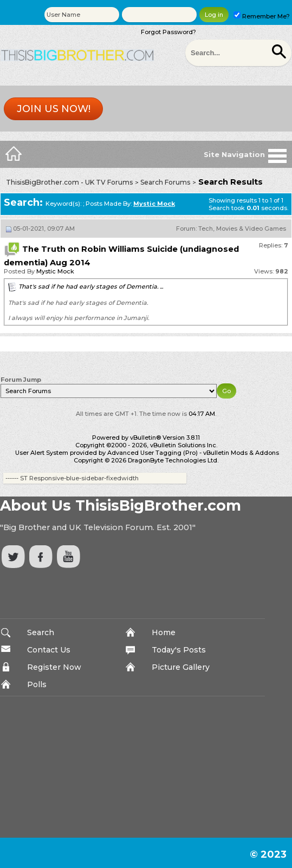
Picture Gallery (181, 667)
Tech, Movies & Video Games (242, 229)
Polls (37, 684)
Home (164, 632)
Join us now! (54, 109)
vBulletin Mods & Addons (241, 453)
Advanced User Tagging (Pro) (153, 453)
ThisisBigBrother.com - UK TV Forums (69, 182)
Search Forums (165, 182)
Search (41, 632)
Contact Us (49, 650)
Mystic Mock (55, 271)
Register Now (54, 667)
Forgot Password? (168, 32)
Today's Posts (179, 650)
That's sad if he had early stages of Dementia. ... (91, 286)
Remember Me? (262, 16)
